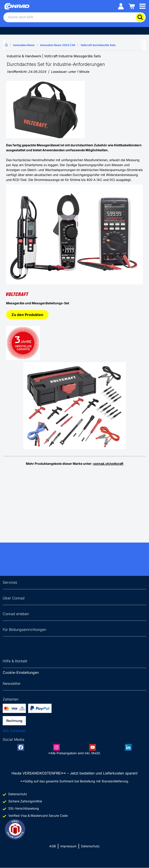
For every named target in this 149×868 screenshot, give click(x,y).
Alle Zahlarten (14, 731)
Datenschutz (90, 846)
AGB (53, 846)
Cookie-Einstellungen (21, 672)
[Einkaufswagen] (132, 6)
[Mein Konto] (121, 6)
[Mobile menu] (142, 6)
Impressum (68, 846)
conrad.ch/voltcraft (108, 464)
